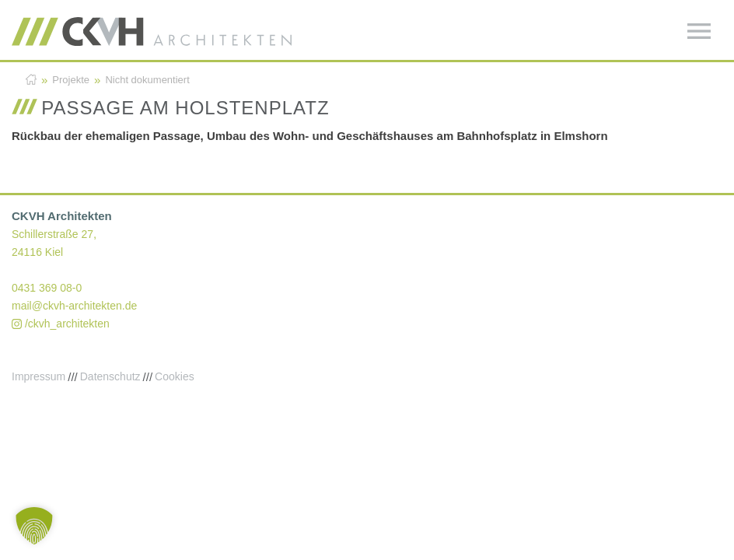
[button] (34, 526)
